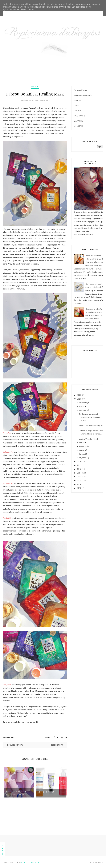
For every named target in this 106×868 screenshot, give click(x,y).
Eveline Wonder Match (89, 439)
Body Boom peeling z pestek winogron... (17, 793)
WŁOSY (77, 111)
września (83, 403)
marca (82, 450)
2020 (79, 461)
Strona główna (80, 90)
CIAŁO (77, 105)
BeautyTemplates (30, 862)
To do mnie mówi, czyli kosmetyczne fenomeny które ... (90, 417)
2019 (79, 465)
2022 (79, 395)
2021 (79, 399)
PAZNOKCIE (80, 116)
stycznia (83, 458)
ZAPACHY (79, 121)
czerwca (83, 410)
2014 (79, 484)
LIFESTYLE (79, 126)
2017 (79, 473)
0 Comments (9, 737)
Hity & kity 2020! (46, 792)
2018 (79, 469)
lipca (81, 406)
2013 (79, 488)
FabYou (35, 87)
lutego (82, 454)
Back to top (96, 862)
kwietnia (83, 446)
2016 (79, 477)
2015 (79, 480)
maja (81, 442)
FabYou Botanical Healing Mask (92, 425)
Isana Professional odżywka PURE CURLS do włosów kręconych (95, 259)
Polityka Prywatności (83, 95)
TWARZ (77, 100)
